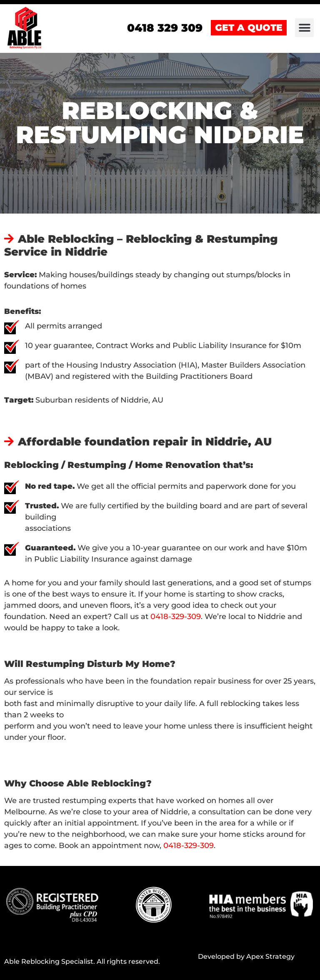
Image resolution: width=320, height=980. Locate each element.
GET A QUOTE (249, 28)
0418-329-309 (176, 617)
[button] (304, 28)
